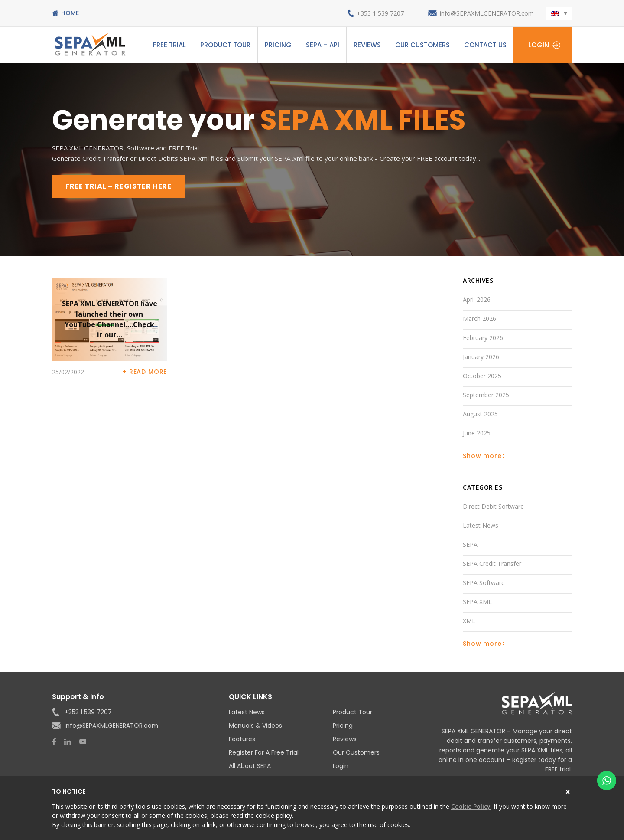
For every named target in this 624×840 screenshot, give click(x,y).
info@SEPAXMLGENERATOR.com (487, 13)
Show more (482, 456)
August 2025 (480, 414)
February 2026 (483, 338)
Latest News (481, 525)
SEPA (470, 544)
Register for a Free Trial (264, 752)
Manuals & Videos (255, 726)
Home (70, 13)
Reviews (367, 45)
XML (469, 621)
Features (242, 739)
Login (539, 45)
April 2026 (477, 299)
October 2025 (482, 376)
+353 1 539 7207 (380, 13)
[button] (559, 13)
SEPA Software (484, 583)
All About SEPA (250, 766)
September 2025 (486, 395)
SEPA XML (477, 602)
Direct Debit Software (493, 506)
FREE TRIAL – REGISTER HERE (119, 186)
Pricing (278, 45)
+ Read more (145, 372)
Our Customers (422, 45)
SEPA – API (323, 45)
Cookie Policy (471, 806)
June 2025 (477, 433)
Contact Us (485, 45)
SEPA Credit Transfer (492, 564)
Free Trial (169, 45)
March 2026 (479, 319)
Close (569, 790)
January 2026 (481, 357)
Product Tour (225, 45)
